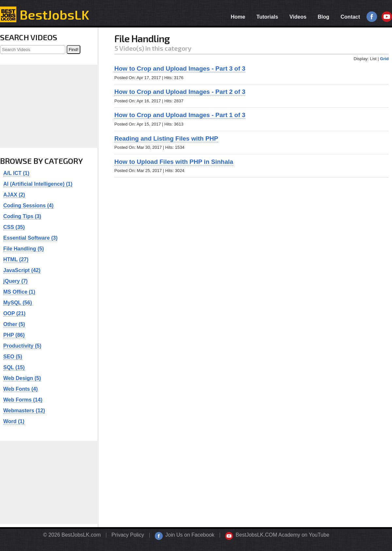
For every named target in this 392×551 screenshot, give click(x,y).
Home (238, 17)
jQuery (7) (16, 281)
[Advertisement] (252, 230)
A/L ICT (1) (16, 173)
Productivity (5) (22, 346)
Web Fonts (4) (20, 389)
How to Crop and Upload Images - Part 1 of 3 (180, 115)
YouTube (387, 17)
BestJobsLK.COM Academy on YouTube (282, 535)
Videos (298, 17)
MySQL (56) (18, 303)
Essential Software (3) (30, 238)
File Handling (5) (24, 249)
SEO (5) (13, 357)
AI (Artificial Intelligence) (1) (38, 184)
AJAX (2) (14, 195)
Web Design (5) (22, 378)
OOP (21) (14, 313)
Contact (351, 17)
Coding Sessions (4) (28, 206)
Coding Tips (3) (22, 216)
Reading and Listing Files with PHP (166, 138)
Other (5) (14, 324)
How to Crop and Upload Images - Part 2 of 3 (180, 92)
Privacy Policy (128, 535)
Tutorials (267, 17)
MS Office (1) (19, 292)
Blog (324, 17)
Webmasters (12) (24, 411)
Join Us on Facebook (190, 535)
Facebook (372, 17)
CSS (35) (14, 227)
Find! (73, 50)
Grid (384, 59)
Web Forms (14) (23, 400)
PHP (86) (14, 335)
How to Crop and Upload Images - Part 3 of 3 (180, 69)
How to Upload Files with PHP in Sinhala (174, 162)
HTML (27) (16, 259)
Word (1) (14, 421)
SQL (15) (14, 367)
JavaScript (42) (22, 270)
